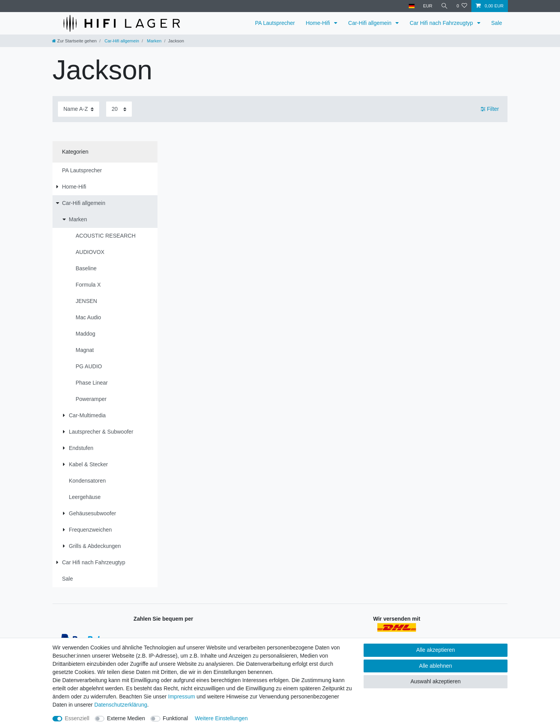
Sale (497, 23)
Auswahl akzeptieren (435, 681)
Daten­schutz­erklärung (121, 705)
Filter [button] (490, 109)
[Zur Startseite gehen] (74, 41)
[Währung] (428, 6)
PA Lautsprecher (275, 23)
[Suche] (444, 6)
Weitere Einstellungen (221, 718)
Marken (154, 41)
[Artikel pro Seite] (119, 109)
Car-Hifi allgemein (370, 23)
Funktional (176, 718)
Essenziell (77, 718)
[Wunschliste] (462, 6)
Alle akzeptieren (436, 650)
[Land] (411, 6)
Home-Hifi (318, 23)
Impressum (181, 696)
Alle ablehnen (436, 666)
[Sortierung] (79, 109)
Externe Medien (126, 718)
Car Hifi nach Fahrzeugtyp (442, 23)
